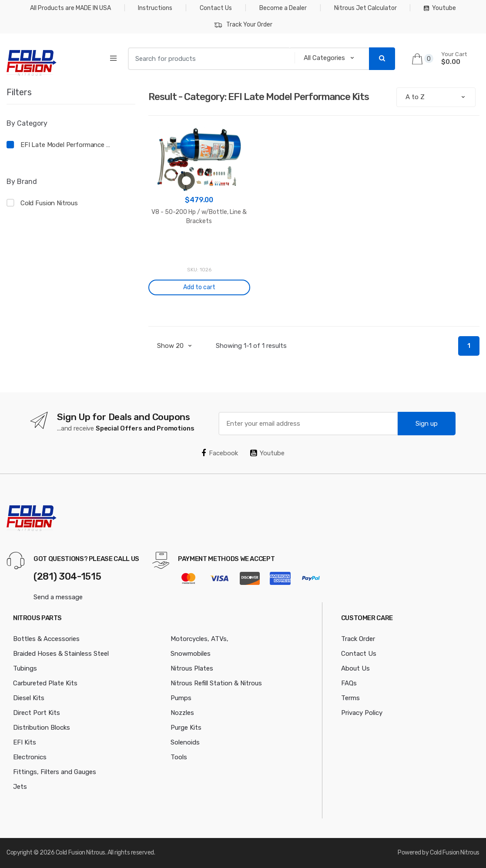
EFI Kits (25, 742)
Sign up (427, 424)
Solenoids (185, 742)
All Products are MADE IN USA (70, 8)
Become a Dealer (283, 8)
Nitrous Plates (192, 668)
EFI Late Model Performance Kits (67, 145)
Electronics (30, 757)
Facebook (220, 453)
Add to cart (199, 287)
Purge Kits (186, 728)
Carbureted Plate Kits (45, 683)
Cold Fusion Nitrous (49, 203)
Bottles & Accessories (46, 639)
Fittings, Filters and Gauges (55, 772)
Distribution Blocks (42, 728)
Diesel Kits (29, 698)
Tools (179, 757)
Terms (350, 698)
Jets (20, 787)
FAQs (349, 683)
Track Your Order (243, 25)
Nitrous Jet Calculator (365, 8)
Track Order (358, 639)
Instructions (155, 8)
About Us (355, 668)
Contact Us (216, 8)
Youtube (440, 8)
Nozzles (182, 713)
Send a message (58, 597)
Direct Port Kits (37, 713)
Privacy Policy (362, 713)
